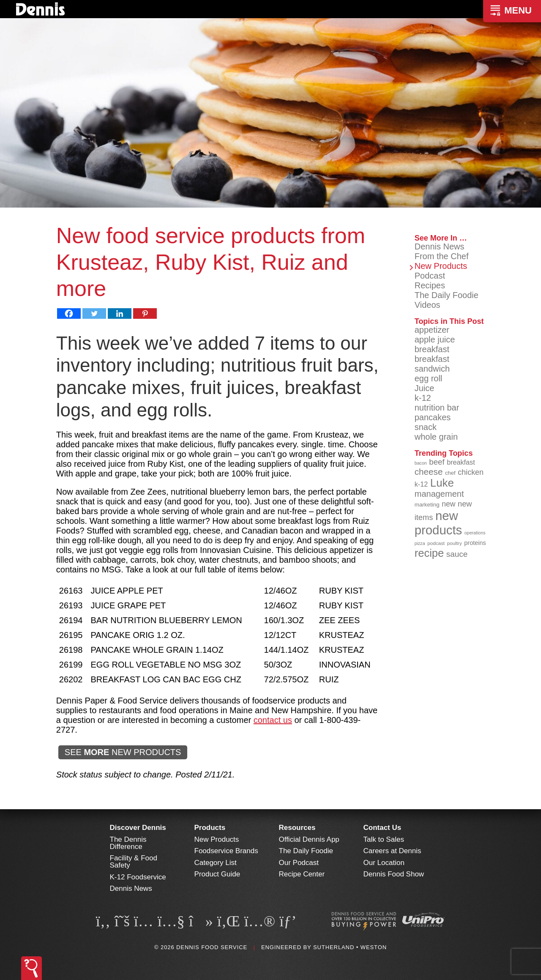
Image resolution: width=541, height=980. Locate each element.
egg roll (429, 378)
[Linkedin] (120, 313)
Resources (297, 828)
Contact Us (383, 828)
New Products (441, 266)
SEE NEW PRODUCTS (123, 752)
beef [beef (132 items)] (437, 462)
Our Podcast (299, 863)
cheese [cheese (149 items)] (429, 472)
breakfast (432, 349)
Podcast (430, 276)
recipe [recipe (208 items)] (429, 553)
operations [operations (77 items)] (475, 533)
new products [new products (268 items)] (439, 523)
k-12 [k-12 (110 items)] (421, 484)
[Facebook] (69, 313)
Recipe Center (302, 874)
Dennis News (440, 246)
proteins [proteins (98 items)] (475, 543)
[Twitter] (94, 313)
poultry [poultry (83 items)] (455, 543)
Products (210, 828)
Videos (428, 305)
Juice (425, 388)
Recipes (430, 285)
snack (426, 427)
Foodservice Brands (226, 851)
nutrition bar (437, 408)
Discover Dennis (138, 828)
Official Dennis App (309, 839)
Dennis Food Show (394, 874)
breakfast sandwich (432, 364)
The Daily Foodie (447, 295)
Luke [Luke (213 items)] (442, 483)
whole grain (436, 437)
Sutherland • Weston (350, 947)
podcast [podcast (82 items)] (436, 543)
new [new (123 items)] (448, 504)
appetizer (432, 330)
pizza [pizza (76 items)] (420, 543)
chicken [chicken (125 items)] (471, 472)
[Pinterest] (145, 313)
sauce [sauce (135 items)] (457, 554)
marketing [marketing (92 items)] (427, 505)
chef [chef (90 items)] (450, 473)
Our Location (384, 863)
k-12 (423, 398)
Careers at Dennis (392, 851)
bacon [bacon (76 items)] (421, 463)
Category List (216, 863)
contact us (273, 720)
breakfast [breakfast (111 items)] (461, 462)
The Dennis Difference (128, 843)
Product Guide (217, 874)
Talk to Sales (384, 839)
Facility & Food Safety (134, 862)
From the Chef (442, 256)
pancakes (433, 417)
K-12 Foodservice (138, 877)
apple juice (435, 339)
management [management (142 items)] (439, 494)
